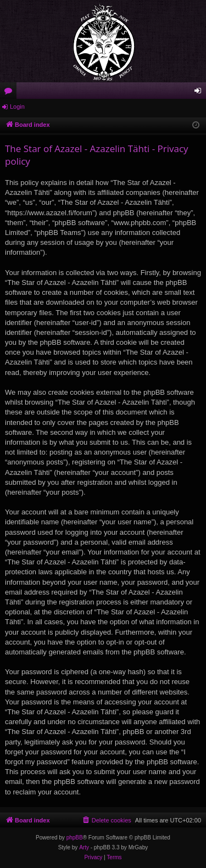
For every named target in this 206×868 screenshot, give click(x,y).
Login (17, 107)
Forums (10, 93)
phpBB (75, 838)
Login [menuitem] (200, 93)
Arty (84, 847)
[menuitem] (107, 820)
